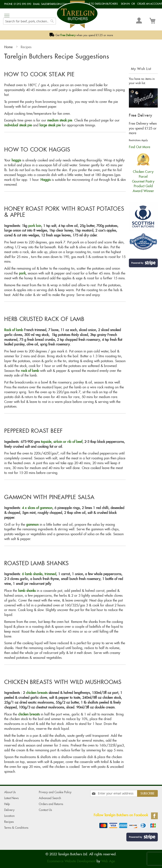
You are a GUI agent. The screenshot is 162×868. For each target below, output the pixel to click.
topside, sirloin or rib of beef (62, 442)
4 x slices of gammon (37, 508)
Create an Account (150, 4)
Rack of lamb (14, 330)
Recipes (9, 822)
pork (22, 273)
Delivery (9, 810)
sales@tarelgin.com (54, 4)
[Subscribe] (147, 793)
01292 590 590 (22, 4)
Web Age (108, 861)
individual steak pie (18, 125)
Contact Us (45, 810)
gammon (32, 525)
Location (9, 816)
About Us (10, 792)
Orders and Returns (51, 804)
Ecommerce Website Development (71, 861)
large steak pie (50, 125)
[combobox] (30, 21)
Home (9, 47)
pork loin (35, 226)
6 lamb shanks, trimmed (39, 574)
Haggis (46, 180)
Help (7, 804)
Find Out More (140, 147)
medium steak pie (60, 120)
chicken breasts (37, 693)
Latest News (11, 798)
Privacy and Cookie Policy (55, 792)
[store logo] (77, 14)
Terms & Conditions (16, 828)
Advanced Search (50, 798)
